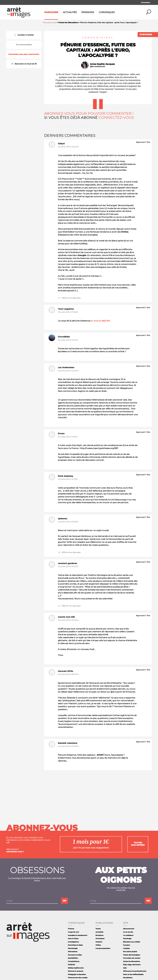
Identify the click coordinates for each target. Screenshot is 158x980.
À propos (126, 945)
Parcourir (51, 12)
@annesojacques (98, 66)
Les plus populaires (103, 948)
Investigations (73, 942)
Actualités (70, 12)
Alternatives (73, 952)
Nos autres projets (130, 952)
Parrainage (127, 939)
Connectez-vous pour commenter (24, 54)
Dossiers (99, 942)
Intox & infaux (73, 939)
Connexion (146, 2)
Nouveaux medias (75, 955)
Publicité (71, 965)
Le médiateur (128, 935)
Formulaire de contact (132, 958)
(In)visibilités (73, 958)
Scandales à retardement (78, 935)
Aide (125, 968)
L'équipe (126, 948)
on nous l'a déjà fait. (100, 321)
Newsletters (128, 978)
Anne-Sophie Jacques (102, 64)
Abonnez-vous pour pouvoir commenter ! (89, 113)
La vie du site (128, 932)
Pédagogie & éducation (77, 974)
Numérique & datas (75, 945)
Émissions (88, 12)
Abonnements (129, 929)
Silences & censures (76, 971)
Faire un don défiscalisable (133, 974)
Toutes (98, 929)
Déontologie (73, 948)
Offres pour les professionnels (135, 971)
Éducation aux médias (132, 942)
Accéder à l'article (24, 35)
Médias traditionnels (76, 968)
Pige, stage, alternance (132, 965)
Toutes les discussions (131, 961)
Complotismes (74, 961)
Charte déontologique (132, 955)
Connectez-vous (116, 118)
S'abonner (146, 34)
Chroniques (107, 12)
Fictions (71, 929)
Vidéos (98, 945)
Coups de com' (74, 932)
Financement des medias (78, 978)
